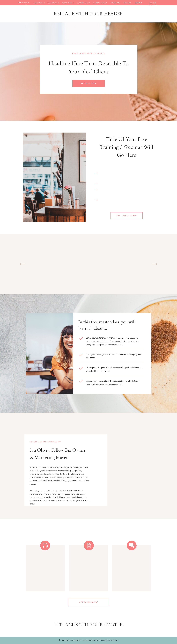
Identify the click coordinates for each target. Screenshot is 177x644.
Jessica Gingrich (100, 640)
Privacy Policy (113, 640)
